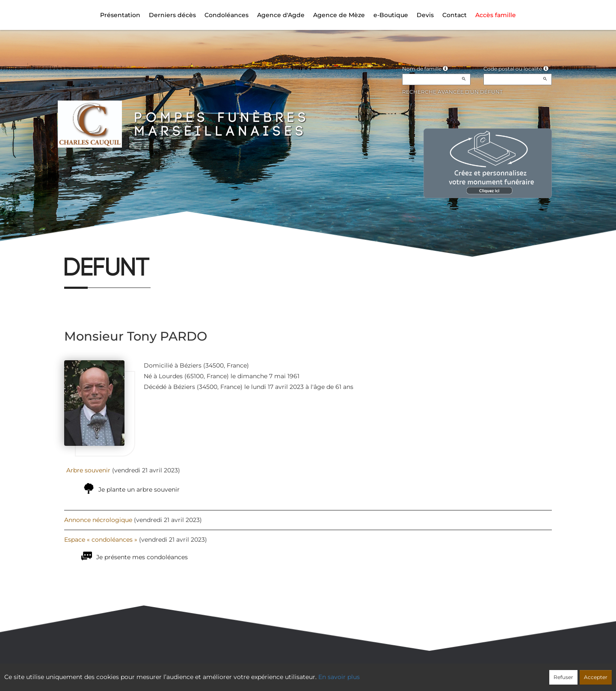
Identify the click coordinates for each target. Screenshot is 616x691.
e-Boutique (391, 15)
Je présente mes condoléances (142, 557)
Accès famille (496, 15)
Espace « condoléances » (101, 540)
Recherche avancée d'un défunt (452, 92)
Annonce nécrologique (98, 520)
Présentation (120, 15)
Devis (425, 15)
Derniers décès (172, 15)
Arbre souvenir (88, 470)
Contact (455, 15)
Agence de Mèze (339, 15)
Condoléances (227, 15)
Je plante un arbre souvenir (139, 489)
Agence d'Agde (281, 15)
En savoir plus (339, 677)
